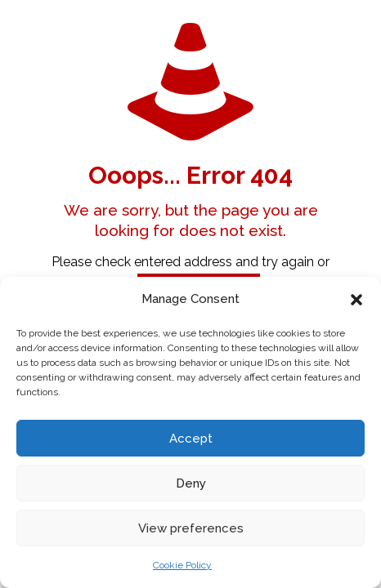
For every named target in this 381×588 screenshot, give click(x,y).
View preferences (191, 528)
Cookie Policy (182, 565)
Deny (191, 483)
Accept (191, 439)
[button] (356, 300)
